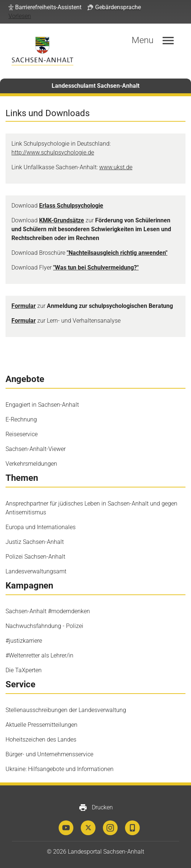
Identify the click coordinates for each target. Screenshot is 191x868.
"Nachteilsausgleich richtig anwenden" (117, 253)
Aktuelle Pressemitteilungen (41, 725)
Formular (24, 306)
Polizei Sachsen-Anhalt (35, 557)
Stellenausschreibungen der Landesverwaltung (66, 710)
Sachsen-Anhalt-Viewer (36, 449)
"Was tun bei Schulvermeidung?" (96, 268)
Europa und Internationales (41, 527)
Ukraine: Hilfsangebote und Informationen (60, 769)
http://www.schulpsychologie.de (53, 152)
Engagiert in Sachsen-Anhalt (42, 405)
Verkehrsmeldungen (31, 464)
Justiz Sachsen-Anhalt (35, 542)
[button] (45, 7)
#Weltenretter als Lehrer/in (39, 655)
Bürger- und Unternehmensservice (49, 754)
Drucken (96, 808)
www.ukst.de (116, 167)
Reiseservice (22, 434)
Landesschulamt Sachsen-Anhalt (95, 86)
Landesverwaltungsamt (36, 571)
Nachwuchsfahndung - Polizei (44, 626)
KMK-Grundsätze (62, 220)
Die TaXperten (24, 670)
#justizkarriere (24, 641)
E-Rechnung (21, 419)
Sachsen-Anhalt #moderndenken (48, 611)
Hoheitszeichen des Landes (41, 739)
